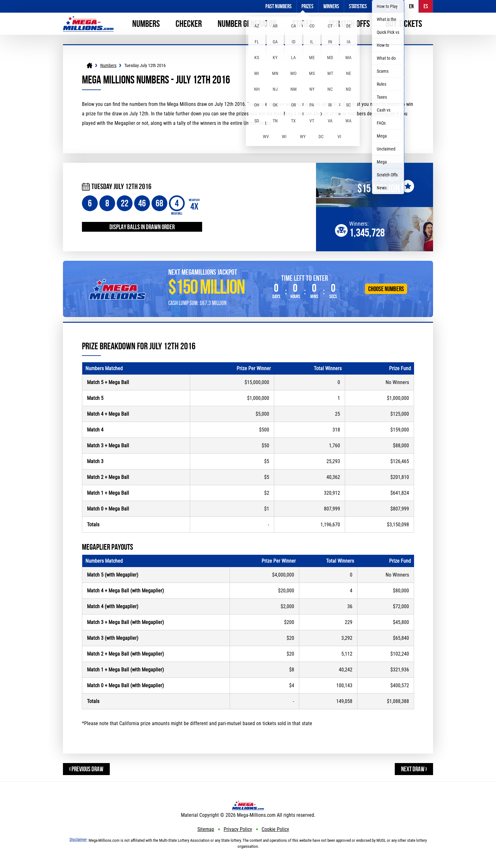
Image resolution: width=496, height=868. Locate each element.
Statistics (358, 6)
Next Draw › (414, 769)
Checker (189, 24)
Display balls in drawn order (142, 227)
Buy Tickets (404, 24)
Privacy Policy (238, 829)
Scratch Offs (349, 24)
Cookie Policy (275, 829)
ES (426, 6)
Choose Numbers (386, 289)
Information (388, 6)
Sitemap (206, 829)
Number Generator (247, 24)
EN (411, 6)
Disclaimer (78, 839)
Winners (331, 6)
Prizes (307, 6)
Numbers (146, 24)
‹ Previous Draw (86, 769)
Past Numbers (279, 6)
